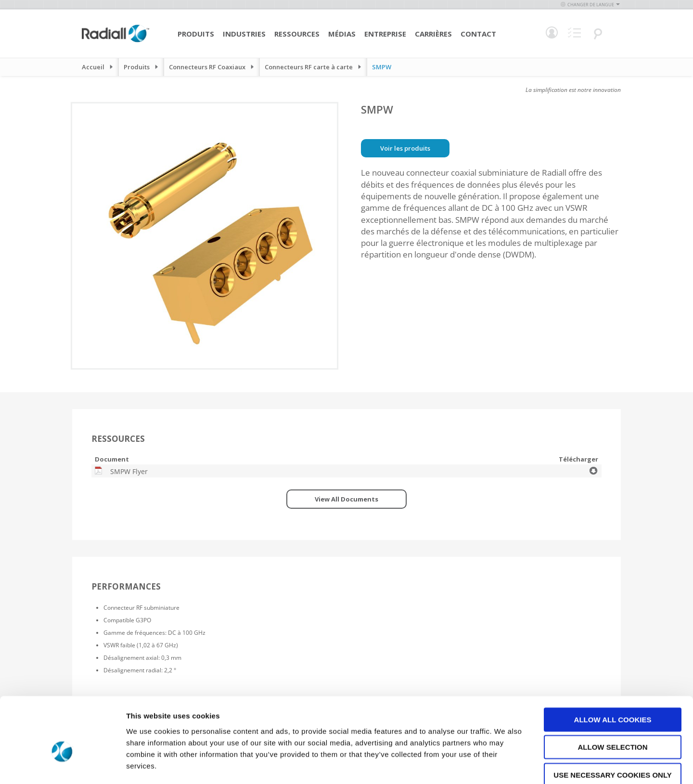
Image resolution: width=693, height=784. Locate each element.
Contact (478, 34)
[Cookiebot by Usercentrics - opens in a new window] (62, 765)
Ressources (297, 34)
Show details (505, 765)
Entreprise (385, 34)
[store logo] (115, 41)
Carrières (433, 34)
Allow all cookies (613, 667)
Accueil (93, 67)
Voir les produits (405, 148)
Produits (196, 34)
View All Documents (346, 499)
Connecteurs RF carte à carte (309, 67)
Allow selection (613, 695)
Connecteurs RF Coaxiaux (207, 67)
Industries (244, 34)
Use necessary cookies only (612, 723)
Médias (342, 34)
